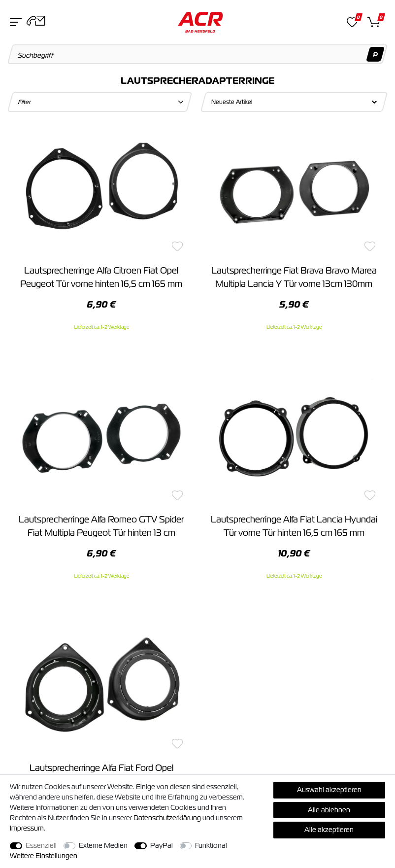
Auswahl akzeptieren (329, 790)
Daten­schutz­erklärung (167, 818)
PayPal (162, 845)
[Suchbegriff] (198, 54)
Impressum (27, 828)
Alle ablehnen (329, 810)
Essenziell (41, 845)
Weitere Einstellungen (44, 856)
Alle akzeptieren (329, 830)
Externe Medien (103, 845)
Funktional (211, 845)
